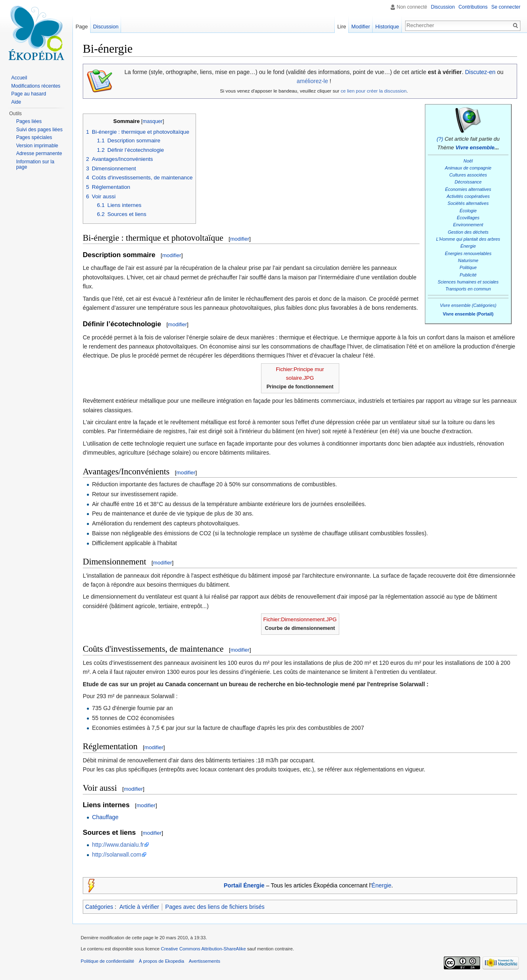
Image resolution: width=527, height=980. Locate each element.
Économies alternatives (468, 189)
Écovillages (468, 218)
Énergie (468, 246)
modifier (240, 239)
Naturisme (468, 260)
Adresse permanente (39, 153)
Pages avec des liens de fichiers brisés (215, 907)
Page (82, 27)
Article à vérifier (139, 907)
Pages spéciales (34, 137)
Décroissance (468, 182)
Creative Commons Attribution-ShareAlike (203, 949)
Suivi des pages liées (39, 130)
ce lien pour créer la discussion (373, 91)
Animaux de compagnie (468, 168)
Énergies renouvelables (468, 253)
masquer (153, 121)
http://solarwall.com (117, 855)
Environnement (468, 225)
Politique (468, 267)
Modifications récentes (36, 86)
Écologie (468, 211)
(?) (440, 139)
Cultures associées (468, 175)
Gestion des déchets (468, 232)
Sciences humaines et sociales (468, 282)
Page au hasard (29, 94)
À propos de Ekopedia (161, 961)
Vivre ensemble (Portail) (468, 314)
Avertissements (204, 961)
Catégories (99, 907)
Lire (342, 27)
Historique (387, 27)
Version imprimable (37, 146)
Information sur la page (35, 165)
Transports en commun (468, 289)
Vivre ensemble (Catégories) (468, 305)
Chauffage (105, 817)
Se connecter (506, 7)
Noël (468, 161)
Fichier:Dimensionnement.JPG (300, 619)
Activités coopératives (468, 196)
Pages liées (29, 121)
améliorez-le (312, 81)
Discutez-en (480, 72)
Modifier (361, 27)
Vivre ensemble (475, 147)
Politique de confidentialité (107, 961)
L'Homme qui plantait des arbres (468, 239)
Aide (16, 102)
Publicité (468, 275)
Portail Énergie (244, 885)
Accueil (19, 78)
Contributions (473, 7)
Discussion (443, 7)
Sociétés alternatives (468, 203)
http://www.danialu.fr (118, 845)
